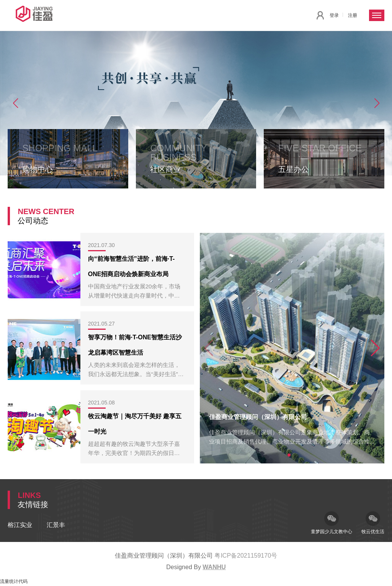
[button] (15, 103)
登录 (334, 15)
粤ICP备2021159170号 (246, 556)
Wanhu (214, 567)
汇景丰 (56, 525)
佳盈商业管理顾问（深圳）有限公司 (258, 417)
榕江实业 (20, 525)
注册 (353, 15)
